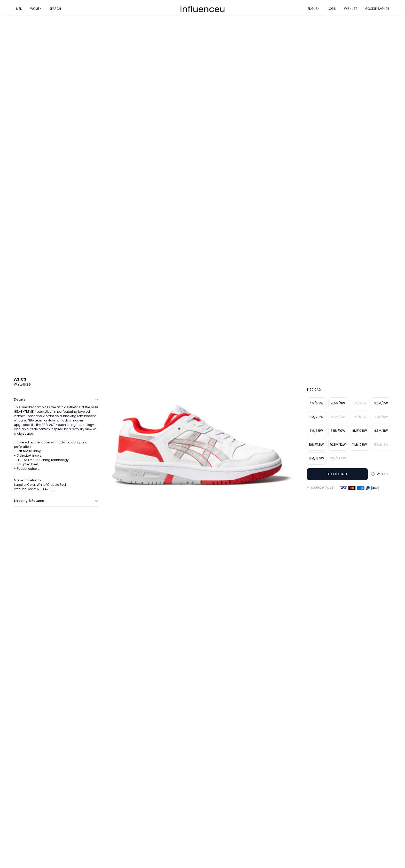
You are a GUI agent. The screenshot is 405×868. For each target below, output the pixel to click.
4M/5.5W (316, 403)
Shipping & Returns (56, 501)
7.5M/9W (381, 417)
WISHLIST (351, 9)
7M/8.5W (360, 417)
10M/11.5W (316, 445)
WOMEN (36, 9)
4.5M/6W (338, 403)
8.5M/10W (338, 431)
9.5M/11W (381, 431)
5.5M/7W (381, 403)
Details (56, 400)
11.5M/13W (381, 445)
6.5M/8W (338, 417)
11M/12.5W (360, 445)
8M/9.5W (316, 431)
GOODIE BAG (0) (377, 9)
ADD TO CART (337, 474)
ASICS (20, 379)
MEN (19, 9)
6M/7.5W (316, 417)
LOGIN (332, 9)
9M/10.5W (360, 431)
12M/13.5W (316, 458)
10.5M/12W (338, 445)
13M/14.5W (338, 458)
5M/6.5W (360, 403)
